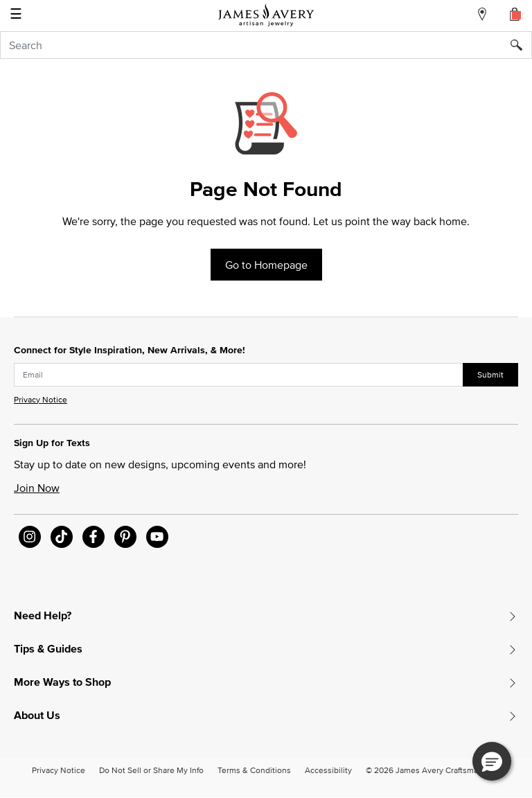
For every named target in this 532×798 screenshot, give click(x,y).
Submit (490, 374)
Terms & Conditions (254, 770)
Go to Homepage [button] (266, 265)
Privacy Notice (41, 399)
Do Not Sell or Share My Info (151, 770)
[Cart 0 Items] (515, 14)
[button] (492, 761)
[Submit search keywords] (521, 45)
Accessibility (328, 770)
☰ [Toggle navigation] (16, 15)
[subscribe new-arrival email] (239, 375)
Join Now (37, 488)
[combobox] (266, 45)
